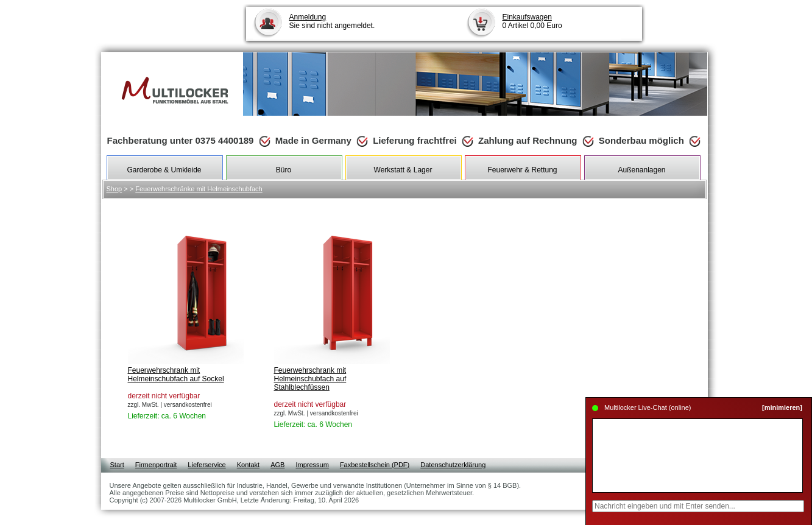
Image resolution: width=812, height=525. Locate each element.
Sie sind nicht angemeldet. (332, 21)
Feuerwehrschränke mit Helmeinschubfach (199, 189)
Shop (115, 189)
